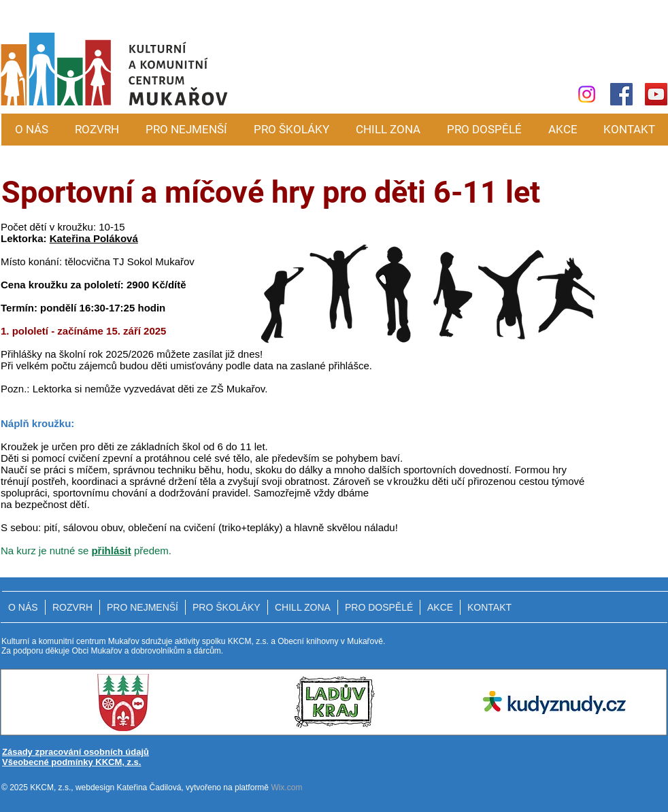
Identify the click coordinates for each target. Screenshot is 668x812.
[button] (186, 130)
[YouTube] (656, 94)
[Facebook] (621, 94)
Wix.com (286, 788)
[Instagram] (587, 94)
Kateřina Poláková (94, 238)
